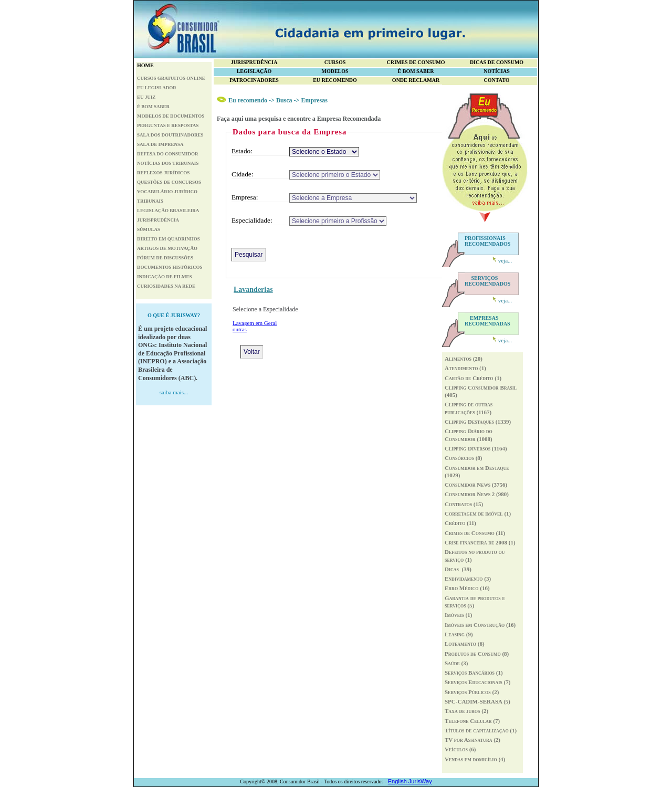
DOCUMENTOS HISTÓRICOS (170, 267)
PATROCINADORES (254, 80)
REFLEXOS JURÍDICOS (163, 173)
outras (240, 329)
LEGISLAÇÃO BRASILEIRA (168, 211)
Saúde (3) (456, 663)
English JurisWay (410, 781)
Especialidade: (252, 220)
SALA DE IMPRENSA (160, 144)
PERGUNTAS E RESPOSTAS (168, 125)
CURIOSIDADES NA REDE (166, 286)
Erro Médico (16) (467, 588)
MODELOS (335, 71)
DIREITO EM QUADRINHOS (169, 239)
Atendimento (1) (465, 368)
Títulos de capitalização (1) (481, 730)
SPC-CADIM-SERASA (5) (477, 701)
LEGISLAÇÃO (254, 71)
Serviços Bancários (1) (474, 673)
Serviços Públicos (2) (472, 692)
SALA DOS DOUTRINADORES (170, 135)
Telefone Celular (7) (472, 721)
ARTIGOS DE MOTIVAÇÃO (167, 248)
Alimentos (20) (464, 359)
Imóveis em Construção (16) (480, 625)
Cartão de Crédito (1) (473, 378)
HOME (145, 65)
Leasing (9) (459, 634)
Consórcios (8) (464, 458)
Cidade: (242, 174)
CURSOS (335, 62)
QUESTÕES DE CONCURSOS (169, 182)
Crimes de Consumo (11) (475, 533)
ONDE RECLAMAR (416, 80)
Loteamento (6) (465, 644)
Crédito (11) (460, 523)
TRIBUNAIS (150, 201)
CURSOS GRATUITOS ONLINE (171, 78)
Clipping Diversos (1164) (476, 448)
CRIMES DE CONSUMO (416, 62)
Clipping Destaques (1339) (478, 422)
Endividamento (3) (468, 579)
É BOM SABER (153, 107)
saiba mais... (174, 392)
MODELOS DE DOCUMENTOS (171, 116)
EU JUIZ (146, 97)
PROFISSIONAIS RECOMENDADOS (487, 241)
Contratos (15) (464, 504)
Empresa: (245, 197)
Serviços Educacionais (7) (477, 682)
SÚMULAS (149, 229)
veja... (505, 260)
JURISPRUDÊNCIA (158, 220)
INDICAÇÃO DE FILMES (165, 277)
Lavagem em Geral (255, 323)
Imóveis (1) (458, 615)
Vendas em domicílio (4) (475, 759)
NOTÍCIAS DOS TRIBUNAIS (168, 163)
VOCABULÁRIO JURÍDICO (167, 192)
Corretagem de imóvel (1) (478, 513)
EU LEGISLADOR (157, 88)
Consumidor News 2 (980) (477, 494)
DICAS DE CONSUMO (497, 62)
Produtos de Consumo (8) (477, 654)
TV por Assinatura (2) (472, 740)
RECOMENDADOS (487, 281)
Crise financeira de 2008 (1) (480, 542)
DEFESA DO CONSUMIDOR (168, 154)
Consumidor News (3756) (476, 485)
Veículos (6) (460, 749)
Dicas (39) (458, 569)
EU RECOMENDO (335, 80)
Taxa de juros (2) (466, 711)
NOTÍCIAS (496, 71)
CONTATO (497, 80)
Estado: (242, 151)
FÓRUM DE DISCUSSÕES (165, 258)
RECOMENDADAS (487, 321)
